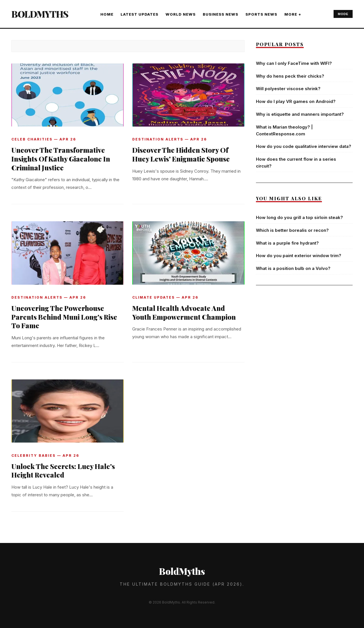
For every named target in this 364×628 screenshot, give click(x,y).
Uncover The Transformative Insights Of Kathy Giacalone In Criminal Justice (61, 159)
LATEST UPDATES (139, 14)
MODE (343, 14)
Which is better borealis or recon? (292, 230)
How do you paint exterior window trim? (299, 256)
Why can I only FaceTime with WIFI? (294, 63)
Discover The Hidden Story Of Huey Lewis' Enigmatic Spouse (181, 154)
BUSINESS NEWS (221, 14)
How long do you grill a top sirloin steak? (299, 217)
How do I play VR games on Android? (296, 101)
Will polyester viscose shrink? (288, 89)
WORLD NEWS (181, 14)
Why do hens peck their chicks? (290, 76)
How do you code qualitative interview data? (304, 146)
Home (107, 14)
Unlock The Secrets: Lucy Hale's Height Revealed (63, 471)
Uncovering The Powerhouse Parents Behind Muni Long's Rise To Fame (64, 317)
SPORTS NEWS (261, 14)
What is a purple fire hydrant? (287, 243)
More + (293, 14)
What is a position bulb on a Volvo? (293, 268)
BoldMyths (40, 14)
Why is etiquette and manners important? (300, 114)
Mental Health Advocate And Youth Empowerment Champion (184, 312)
